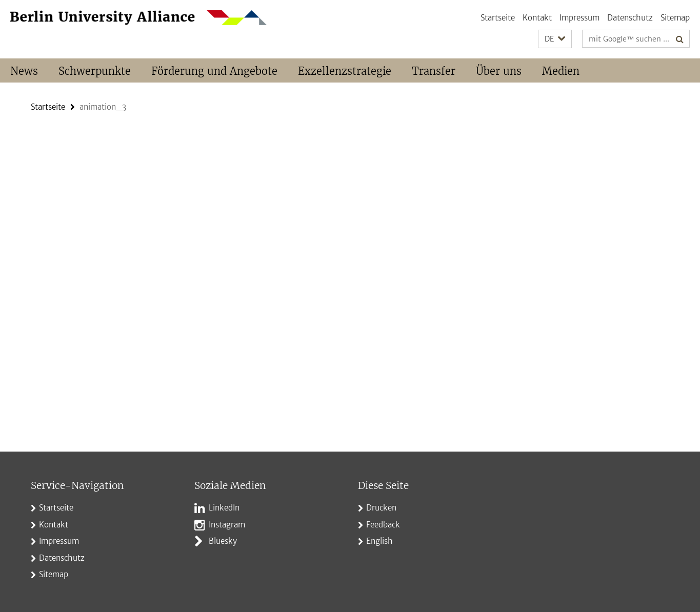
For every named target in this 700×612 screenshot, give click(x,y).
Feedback (383, 525)
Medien (561, 71)
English (379, 541)
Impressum (579, 18)
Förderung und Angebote (214, 71)
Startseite (498, 18)
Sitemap (675, 18)
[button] (555, 39)
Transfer (434, 71)
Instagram (227, 525)
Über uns (499, 71)
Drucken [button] (381, 508)
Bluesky (223, 541)
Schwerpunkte (95, 71)
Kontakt (537, 18)
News (24, 71)
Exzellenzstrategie (345, 71)
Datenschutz (630, 18)
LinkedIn (224, 508)
